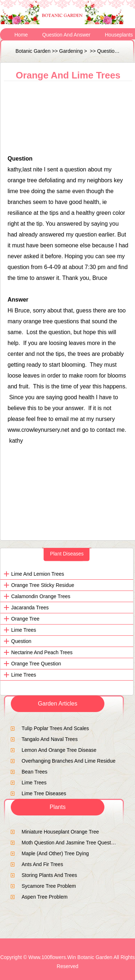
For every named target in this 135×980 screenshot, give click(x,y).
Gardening (71, 51)
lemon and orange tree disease (59, 750)
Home (21, 35)
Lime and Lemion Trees (38, 574)
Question (21, 641)
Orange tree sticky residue (43, 585)
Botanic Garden (33, 51)
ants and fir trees (42, 864)
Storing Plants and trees (49, 875)
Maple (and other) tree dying (55, 853)
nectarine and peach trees (42, 652)
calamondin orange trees (41, 596)
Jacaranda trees (30, 608)
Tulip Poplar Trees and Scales (55, 728)
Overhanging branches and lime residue (69, 761)
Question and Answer (66, 35)
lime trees (24, 630)
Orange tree (25, 619)
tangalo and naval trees (50, 739)
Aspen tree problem (45, 897)
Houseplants (119, 35)
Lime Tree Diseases (44, 793)
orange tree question (36, 664)
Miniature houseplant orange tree (60, 832)
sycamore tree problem (49, 886)
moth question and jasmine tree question (70, 843)
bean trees (35, 772)
